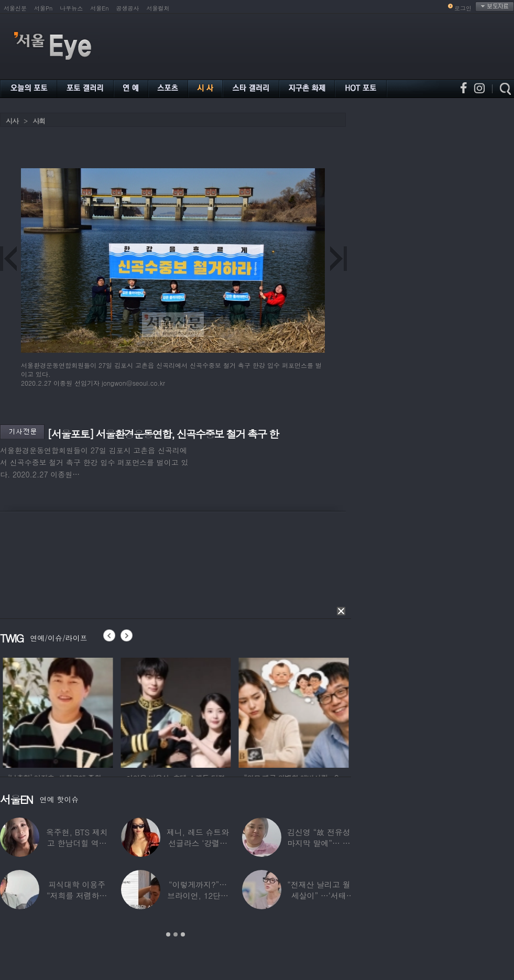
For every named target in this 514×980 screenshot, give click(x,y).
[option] (129, 711)
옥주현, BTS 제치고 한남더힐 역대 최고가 (77, 843)
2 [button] (176, 934)
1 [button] (168, 934)
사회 (39, 121)
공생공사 (128, 8)
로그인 (463, 8)
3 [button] (183, 934)
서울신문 (15, 8)
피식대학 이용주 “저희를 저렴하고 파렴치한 (77, 895)
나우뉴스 (71, 8)
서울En (99, 8)
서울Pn (43, 8)
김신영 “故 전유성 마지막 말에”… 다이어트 (319, 843)
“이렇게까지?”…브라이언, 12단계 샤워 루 (198, 895)
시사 (12, 121)
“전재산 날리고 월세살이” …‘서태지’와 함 (319, 895)
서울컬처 (158, 8)
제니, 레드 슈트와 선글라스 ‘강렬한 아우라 (198, 843)
